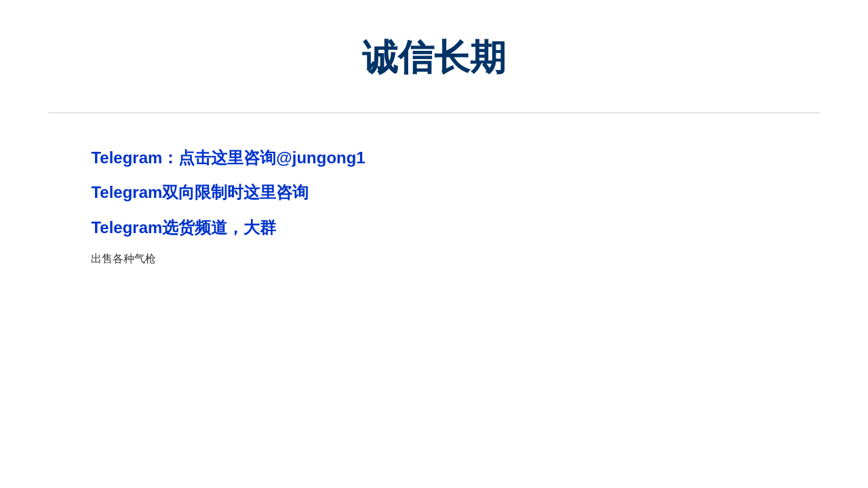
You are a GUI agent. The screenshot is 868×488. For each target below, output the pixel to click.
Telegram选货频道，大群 (183, 227)
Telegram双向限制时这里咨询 (200, 192)
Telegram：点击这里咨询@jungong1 (228, 158)
